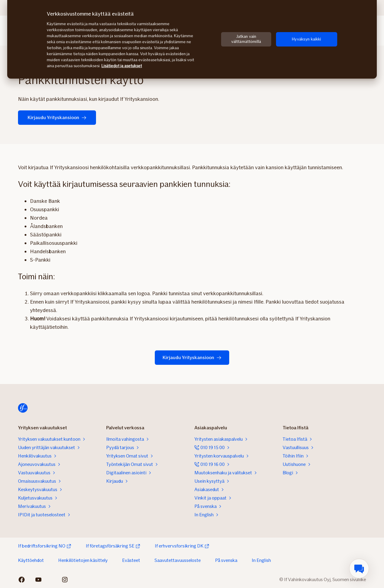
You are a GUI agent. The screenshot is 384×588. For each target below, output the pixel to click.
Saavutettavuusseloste (178, 560)
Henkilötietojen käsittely (83, 560)
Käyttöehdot (31, 560)
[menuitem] (359, 568)
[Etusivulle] (23, 408)
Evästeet (131, 560)
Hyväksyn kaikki (306, 39)
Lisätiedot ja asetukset (122, 66)
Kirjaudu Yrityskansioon (57, 117)
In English (261, 560)
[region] (192, 39)
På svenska (226, 560)
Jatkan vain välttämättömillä (246, 39)
